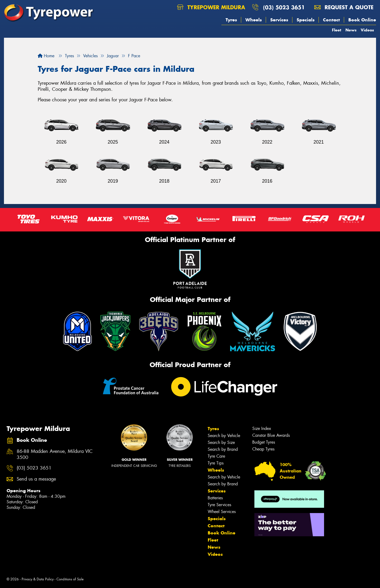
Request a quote (344, 7)
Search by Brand (223, 449)
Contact (331, 20)
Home (46, 56)
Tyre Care (216, 456)
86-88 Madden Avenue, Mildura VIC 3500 (55, 454)
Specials (306, 20)
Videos (367, 30)
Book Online (362, 20)
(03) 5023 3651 (284, 7)
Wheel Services (222, 512)
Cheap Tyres (263, 449)
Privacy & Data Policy (38, 579)
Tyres (231, 20)
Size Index (262, 428)
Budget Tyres (264, 442)
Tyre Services (219, 505)
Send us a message (36, 479)
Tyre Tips (216, 463)
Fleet (337, 30)
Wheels (254, 20)
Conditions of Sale (70, 579)
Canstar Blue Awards (271, 435)
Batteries (215, 498)
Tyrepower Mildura (211, 7)
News (351, 30)
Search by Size (221, 442)
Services (279, 20)
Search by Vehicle (224, 436)
